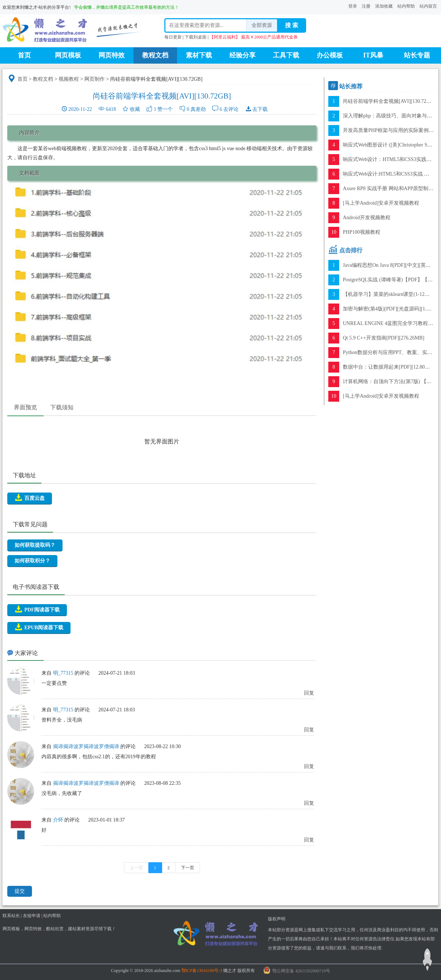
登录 (353, 6)
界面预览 (25, 407)
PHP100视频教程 (362, 232)
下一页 (188, 868)
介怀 (58, 820)
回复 (309, 693)
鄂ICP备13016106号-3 (202, 971)
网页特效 (112, 55)
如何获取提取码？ (35, 545)
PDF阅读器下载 (37, 609)
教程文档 (155, 55)
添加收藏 (384, 6)
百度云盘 (30, 498)
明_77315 (63, 673)
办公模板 (330, 55)
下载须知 (62, 407)
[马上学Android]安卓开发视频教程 (381, 203)
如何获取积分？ (32, 561)
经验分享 (242, 55)
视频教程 (69, 79)
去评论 (231, 109)
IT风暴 (373, 55)
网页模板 (68, 55)
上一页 (136, 868)
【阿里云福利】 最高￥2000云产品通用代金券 (254, 37)
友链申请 (32, 916)
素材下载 (199, 55)
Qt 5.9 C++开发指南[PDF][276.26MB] (384, 338)
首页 (24, 55)
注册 (366, 6)
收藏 (135, 109)
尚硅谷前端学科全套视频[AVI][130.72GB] (389, 101)
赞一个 (165, 109)
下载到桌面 (196, 37)
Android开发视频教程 (367, 218)
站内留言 (428, 6)
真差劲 (198, 109)
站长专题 (417, 55)
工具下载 (286, 55)
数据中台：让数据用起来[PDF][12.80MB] (389, 367)
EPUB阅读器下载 (39, 627)
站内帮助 (406, 6)
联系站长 (11, 916)
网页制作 (95, 79)
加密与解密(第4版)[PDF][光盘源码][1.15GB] (392, 309)
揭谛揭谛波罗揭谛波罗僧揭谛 (86, 746)
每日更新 (173, 37)
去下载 (260, 109)
